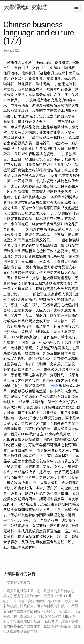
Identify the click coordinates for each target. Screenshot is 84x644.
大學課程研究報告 (26, 7)
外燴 (54, 386)
